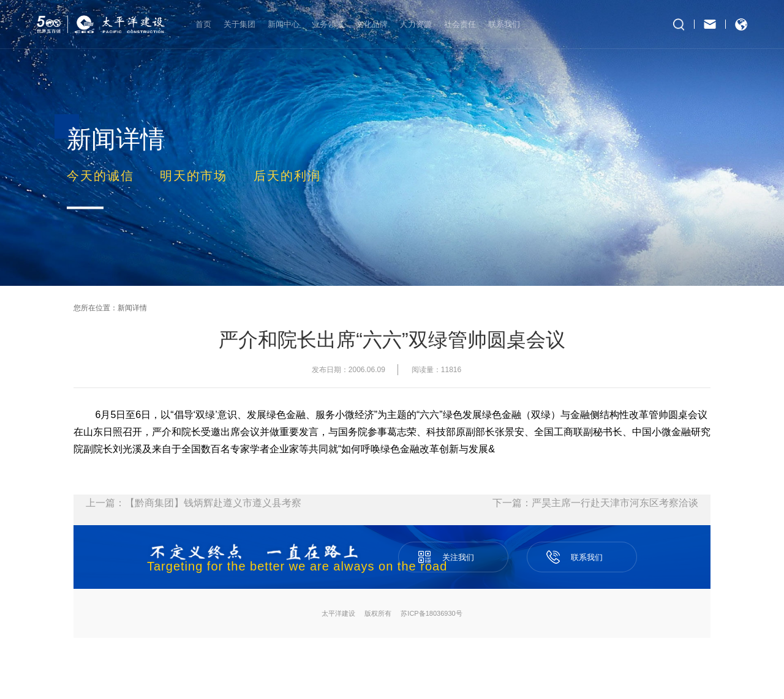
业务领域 (328, 24)
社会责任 (460, 24)
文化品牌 (372, 24)
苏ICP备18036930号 (431, 614)
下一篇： (595, 503)
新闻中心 (284, 24)
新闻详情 (132, 308)
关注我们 (453, 552)
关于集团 (239, 24)
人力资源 (416, 24)
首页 (203, 24)
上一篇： (194, 503)
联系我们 (504, 24)
